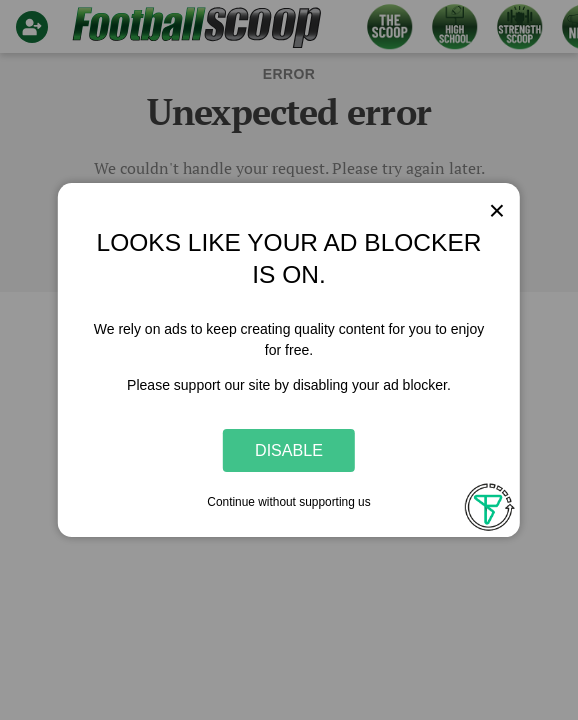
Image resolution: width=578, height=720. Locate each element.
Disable (289, 450)
